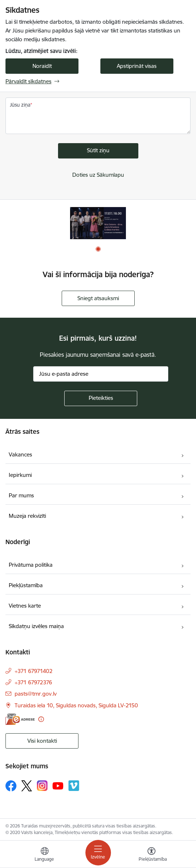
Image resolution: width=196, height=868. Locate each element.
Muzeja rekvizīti (27, 516)
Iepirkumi (20, 475)
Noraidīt (42, 66)
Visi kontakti (42, 741)
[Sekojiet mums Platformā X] (27, 786)
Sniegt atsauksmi (98, 298)
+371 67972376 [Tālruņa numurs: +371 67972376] (33, 682)
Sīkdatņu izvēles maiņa (36, 626)
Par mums (21, 495)
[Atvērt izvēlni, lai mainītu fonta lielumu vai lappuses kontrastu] (151, 855)
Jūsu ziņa (20, 105)
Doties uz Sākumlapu (98, 175)
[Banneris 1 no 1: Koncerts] (98, 223)
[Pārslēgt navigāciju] (98, 853)
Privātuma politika (31, 565)
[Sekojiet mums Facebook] (11, 786)
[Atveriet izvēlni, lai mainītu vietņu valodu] (45, 855)
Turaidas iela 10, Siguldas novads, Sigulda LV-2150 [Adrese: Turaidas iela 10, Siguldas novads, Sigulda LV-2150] (76, 705)
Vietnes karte (25, 606)
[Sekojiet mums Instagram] (42, 786)
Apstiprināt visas (137, 66)
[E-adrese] (20, 719)
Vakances (20, 454)
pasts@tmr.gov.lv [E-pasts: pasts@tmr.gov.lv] (36, 694)
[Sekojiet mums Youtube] (58, 785)
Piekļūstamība (26, 585)
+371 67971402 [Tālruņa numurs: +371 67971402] (34, 671)
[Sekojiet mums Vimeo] (74, 786)
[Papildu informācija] (41, 719)
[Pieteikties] (101, 398)
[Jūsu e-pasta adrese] (101, 374)
